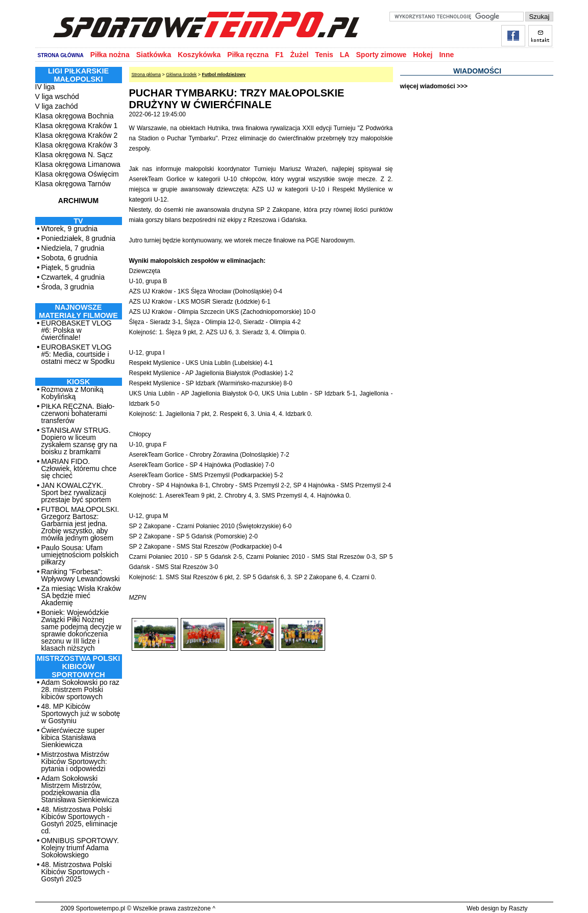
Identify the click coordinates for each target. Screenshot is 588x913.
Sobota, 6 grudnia (70, 258)
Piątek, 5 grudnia (68, 267)
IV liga (45, 87)
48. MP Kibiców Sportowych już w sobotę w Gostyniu (81, 713)
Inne (446, 55)
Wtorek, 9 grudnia (70, 229)
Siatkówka (154, 55)
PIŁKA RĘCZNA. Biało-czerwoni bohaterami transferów (78, 413)
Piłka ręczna (248, 55)
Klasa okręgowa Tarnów (73, 184)
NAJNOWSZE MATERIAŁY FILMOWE (78, 311)
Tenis (324, 55)
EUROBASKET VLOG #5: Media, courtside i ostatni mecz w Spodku (78, 354)
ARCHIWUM (78, 201)
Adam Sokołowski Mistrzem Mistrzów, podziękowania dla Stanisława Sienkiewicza (80, 789)
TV (78, 221)
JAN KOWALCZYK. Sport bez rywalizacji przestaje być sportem (76, 492)
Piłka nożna (110, 55)
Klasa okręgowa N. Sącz (74, 155)
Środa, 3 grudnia (68, 287)
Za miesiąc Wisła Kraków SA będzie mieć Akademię (81, 596)
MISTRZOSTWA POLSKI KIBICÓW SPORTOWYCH (78, 667)
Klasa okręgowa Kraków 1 (77, 126)
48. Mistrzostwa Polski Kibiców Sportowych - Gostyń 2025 (77, 872)
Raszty (518, 908)
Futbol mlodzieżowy (224, 75)
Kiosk (79, 382)
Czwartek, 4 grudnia (73, 277)
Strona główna (146, 75)
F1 (279, 55)
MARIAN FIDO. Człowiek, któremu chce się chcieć (79, 468)
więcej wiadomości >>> (434, 86)
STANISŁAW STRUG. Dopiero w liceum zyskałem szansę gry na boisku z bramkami (79, 441)
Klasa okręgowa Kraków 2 (77, 135)
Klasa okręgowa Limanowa (78, 164)
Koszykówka (199, 55)
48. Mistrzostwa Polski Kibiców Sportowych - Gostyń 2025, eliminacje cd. (79, 820)
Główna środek (181, 75)
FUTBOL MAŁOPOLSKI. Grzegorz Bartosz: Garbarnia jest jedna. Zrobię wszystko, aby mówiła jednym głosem (80, 524)
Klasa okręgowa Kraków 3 (77, 145)
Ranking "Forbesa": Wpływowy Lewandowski (81, 575)
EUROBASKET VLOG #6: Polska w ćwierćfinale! (77, 330)
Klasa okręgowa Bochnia (75, 116)
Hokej (423, 55)
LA (345, 55)
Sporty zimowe (382, 55)
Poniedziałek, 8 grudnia (79, 238)
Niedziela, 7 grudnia (73, 248)
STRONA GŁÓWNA (61, 55)
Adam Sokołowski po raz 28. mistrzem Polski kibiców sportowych (80, 689)
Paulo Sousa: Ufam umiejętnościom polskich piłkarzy (80, 555)
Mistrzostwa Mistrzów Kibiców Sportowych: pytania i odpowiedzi (75, 761)
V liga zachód (57, 106)
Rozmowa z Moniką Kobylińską (72, 393)
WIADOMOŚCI (477, 71)
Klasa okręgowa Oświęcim (77, 174)
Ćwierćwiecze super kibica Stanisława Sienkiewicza (73, 737)
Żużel (300, 55)
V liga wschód (57, 96)
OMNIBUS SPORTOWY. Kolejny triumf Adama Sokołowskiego (80, 848)
